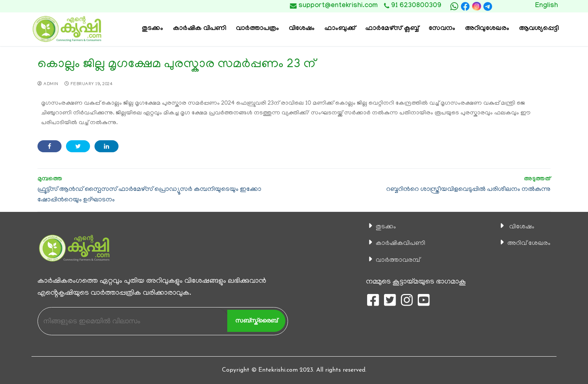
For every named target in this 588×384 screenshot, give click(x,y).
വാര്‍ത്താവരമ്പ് (395, 260)
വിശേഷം (517, 227)
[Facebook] (465, 6)
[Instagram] (476, 6)
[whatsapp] (454, 6)
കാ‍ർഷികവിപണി (398, 243)
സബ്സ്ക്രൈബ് (256, 320)
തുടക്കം (382, 227)
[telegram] (488, 6)
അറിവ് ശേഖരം (526, 243)
